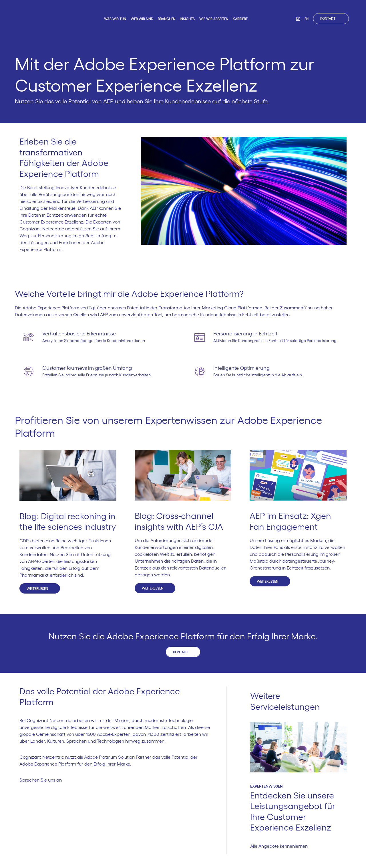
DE (298, 19)
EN (307, 19)
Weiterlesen (40, 588)
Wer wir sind (142, 19)
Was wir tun (115, 19)
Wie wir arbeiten (214, 19)
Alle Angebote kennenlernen (281, 846)
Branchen (167, 19)
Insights (187, 19)
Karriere (240, 19)
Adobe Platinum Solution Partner (118, 757)
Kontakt (331, 18)
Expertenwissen (266, 786)
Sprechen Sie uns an (43, 780)
